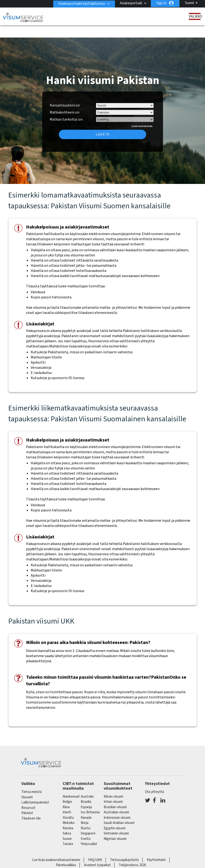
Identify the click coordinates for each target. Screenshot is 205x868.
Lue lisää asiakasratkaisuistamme (56, 847)
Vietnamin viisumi (116, 820)
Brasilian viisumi (115, 794)
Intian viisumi (113, 789)
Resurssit (28, 795)
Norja (85, 810)
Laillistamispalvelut (35, 789)
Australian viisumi (116, 799)
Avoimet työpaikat (97, 852)
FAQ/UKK (95, 847)
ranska (68, 815)
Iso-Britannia (90, 799)
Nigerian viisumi (115, 826)
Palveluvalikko (66, 852)
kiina (66, 794)
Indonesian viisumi (117, 805)
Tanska (68, 831)
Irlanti (67, 799)
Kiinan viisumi (113, 783)
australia (87, 783)
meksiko (69, 810)
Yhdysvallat (89, 831)
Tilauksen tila (31, 805)
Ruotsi (85, 815)
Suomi (190, 3)
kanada (86, 805)
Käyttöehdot (156, 847)
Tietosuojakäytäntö (124, 847)
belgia (67, 789)
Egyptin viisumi (115, 815)
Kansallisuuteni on (65, 92)
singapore (88, 820)
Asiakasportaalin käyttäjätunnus (81, 3)
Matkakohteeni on (65, 99)
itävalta (68, 805)
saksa (67, 820)
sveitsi (86, 826)
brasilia (86, 789)
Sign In (162, 3)
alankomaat (71, 783)
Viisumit (27, 784)
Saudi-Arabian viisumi (119, 810)
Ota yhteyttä (154, 779)
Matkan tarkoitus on (66, 106)
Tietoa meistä (31, 779)
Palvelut (27, 800)
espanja (86, 794)
